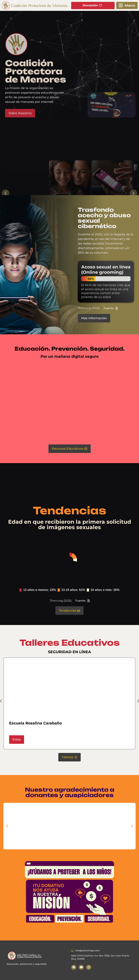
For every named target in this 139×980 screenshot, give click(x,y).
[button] (127, 5)
